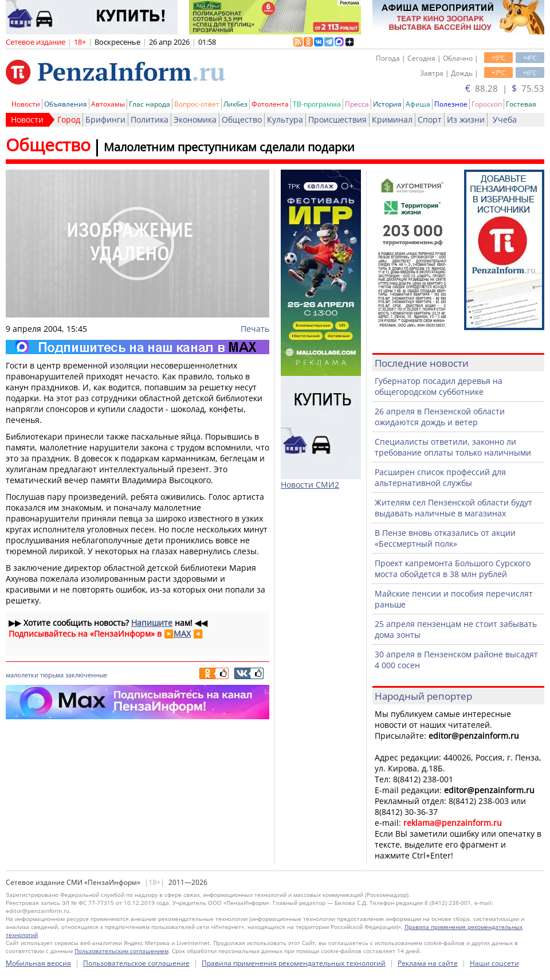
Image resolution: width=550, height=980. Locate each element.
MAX (182, 634)
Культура (285, 119)
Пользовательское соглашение (136, 963)
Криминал (392, 119)
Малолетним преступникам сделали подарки (229, 147)
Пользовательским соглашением (121, 951)
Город (69, 119)
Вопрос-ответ (197, 104)
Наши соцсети (494, 963)
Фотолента (270, 104)
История (387, 104)
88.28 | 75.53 (505, 88)
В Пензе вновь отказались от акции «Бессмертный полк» (445, 538)
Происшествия (337, 119)
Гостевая (521, 104)
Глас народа (150, 104)
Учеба (505, 119)
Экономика (195, 119)
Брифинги (105, 119)
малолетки (22, 675)
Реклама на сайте (428, 963)
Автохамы (108, 104)
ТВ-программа (317, 104)
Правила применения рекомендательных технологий (294, 963)
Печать (255, 329)
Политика (150, 119)
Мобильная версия (38, 963)
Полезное (451, 104)
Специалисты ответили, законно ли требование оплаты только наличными (453, 447)
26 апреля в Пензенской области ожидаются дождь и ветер (440, 417)
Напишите (152, 623)
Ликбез (235, 104)
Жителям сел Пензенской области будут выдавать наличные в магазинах (453, 508)
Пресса (357, 104)
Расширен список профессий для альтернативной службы (440, 477)
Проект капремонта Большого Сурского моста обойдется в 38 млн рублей (453, 569)
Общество (242, 119)
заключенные (86, 675)
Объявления (66, 104)
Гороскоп (487, 104)
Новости (26, 104)
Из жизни (466, 119)
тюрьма (52, 675)
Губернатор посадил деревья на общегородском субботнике (439, 386)
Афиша (418, 104)
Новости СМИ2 (310, 485)
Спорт (430, 119)
